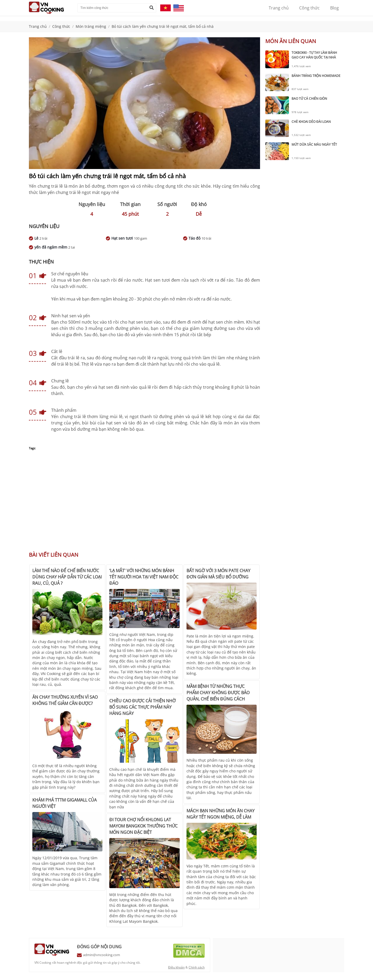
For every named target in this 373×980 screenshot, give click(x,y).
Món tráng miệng (91, 26)
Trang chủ (279, 8)
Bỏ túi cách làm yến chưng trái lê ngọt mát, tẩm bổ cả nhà (163, 26)
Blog (335, 8)
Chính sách (197, 967)
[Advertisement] (144, 504)
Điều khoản (176, 967)
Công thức (309, 8)
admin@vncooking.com (102, 955)
